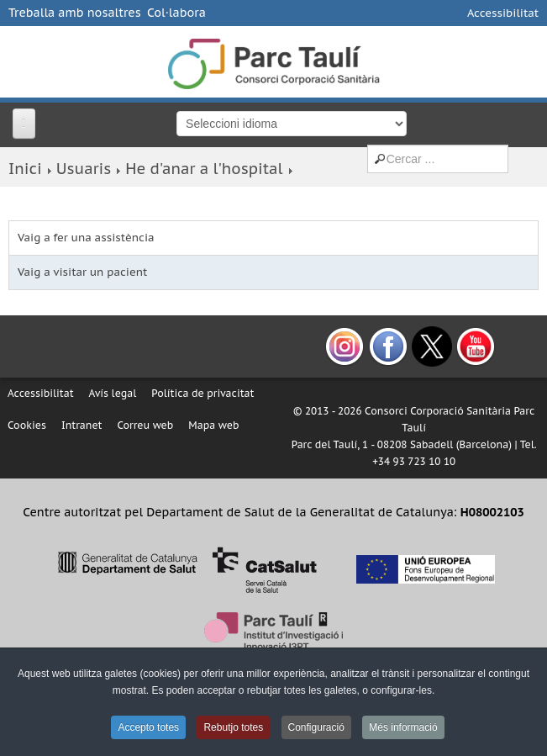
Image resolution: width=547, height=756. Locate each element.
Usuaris (84, 169)
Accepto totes (148, 727)
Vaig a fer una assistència (86, 238)
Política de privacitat (202, 393)
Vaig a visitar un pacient (82, 272)
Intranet (82, 425)
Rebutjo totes (233, 727)
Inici (25, 169)
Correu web (145, 425)
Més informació (403, 727)
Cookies (27, 425)
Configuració (316, 727)
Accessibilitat (503, 13)
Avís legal (113, 393)
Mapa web (213, 425)
